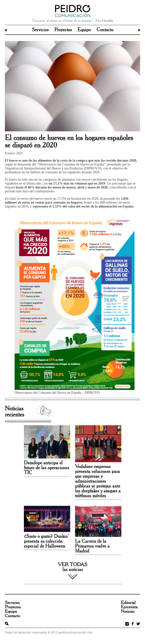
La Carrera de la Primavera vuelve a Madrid (92, 546)
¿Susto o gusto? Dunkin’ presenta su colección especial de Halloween (46, 541)
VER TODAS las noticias (73, 567)
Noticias (128, 612)
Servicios (40, 30)
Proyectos (63, 30)
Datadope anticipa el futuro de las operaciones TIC (47, 468)
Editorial (128, 603)
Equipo (84, 30)
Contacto (105, 30)
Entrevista (129, 607)
